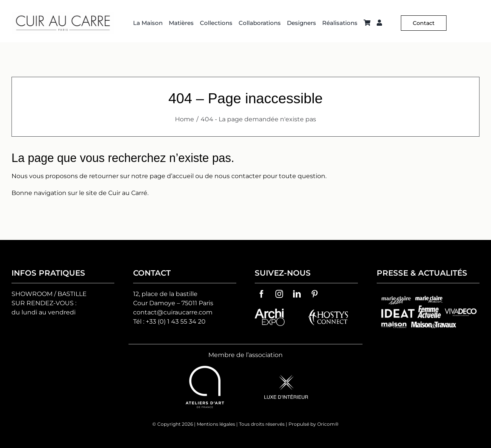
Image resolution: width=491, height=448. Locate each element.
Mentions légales (216, 424)
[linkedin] (297, 294)
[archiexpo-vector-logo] (269, 312)
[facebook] (262, 294)
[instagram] (279, 294)
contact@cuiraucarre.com (173, 312)
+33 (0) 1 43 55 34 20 (176, 322)
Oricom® (328, 424)
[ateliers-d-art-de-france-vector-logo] (205, 369)
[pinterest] (315, 294)
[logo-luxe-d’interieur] (286, 378)
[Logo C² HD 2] (63, 15)
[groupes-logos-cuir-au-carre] (428, 294)
